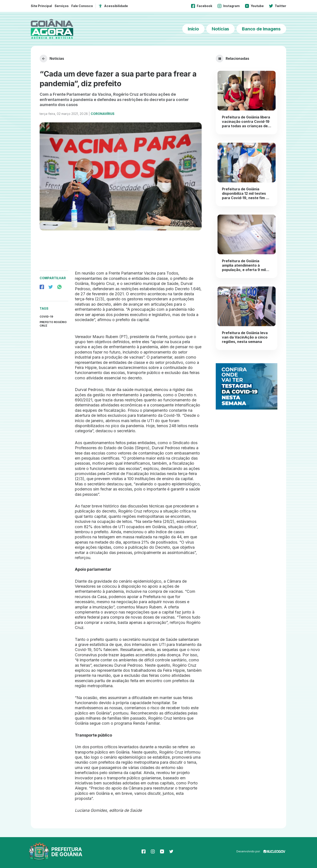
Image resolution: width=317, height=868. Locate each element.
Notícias (220, 29)
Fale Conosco (82, 6)
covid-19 (46, 317)
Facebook (202, 6)
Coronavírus (103, 114)
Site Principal (41, 6)
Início (193, 29)
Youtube (254, 6)
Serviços (62, 6)
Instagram (229, 6)
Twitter (278, 6)
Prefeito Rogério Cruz (53, 324)
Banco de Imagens (261, 29)
